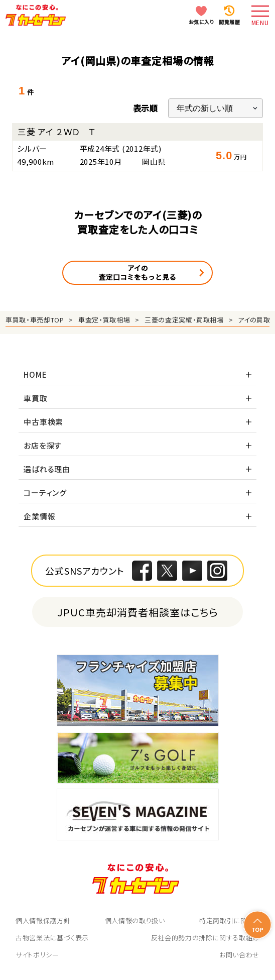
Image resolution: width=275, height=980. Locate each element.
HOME (35, 374)
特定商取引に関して (229, 920)
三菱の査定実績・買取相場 (184, 320)
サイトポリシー (37, 955)
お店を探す (43, 445)
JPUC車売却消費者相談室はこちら (138, 612)
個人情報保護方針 (43, 920)
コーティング (45, 493)
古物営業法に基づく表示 (52, 938)
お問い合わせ (239, 955)
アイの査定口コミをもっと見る (137, 272)
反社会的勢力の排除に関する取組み (205, 938)
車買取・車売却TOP (35, 320)
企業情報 (39, 516)
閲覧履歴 (229, 22)
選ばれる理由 (47, 469)
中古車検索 (43, 422)
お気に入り (201, 22)
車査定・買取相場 (104, 320)
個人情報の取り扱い (135, 920)
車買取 (35, 398)
